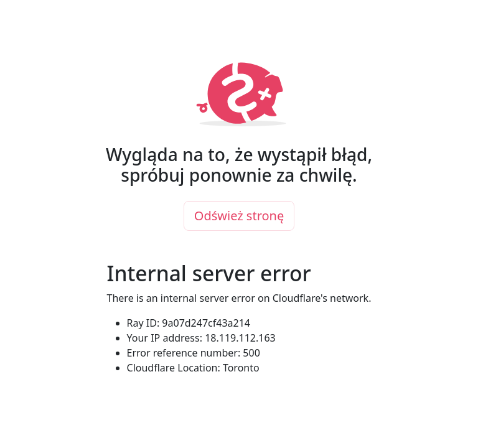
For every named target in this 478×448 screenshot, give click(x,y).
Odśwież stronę (239, 216)
